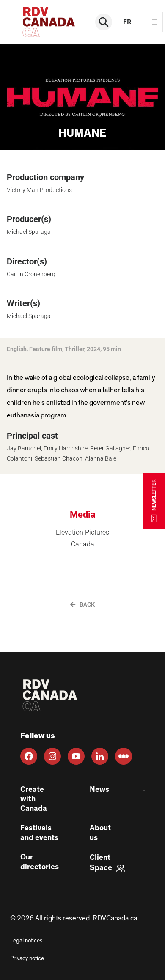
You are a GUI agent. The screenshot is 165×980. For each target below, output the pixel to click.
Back (82, 605)
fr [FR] (127, 22)
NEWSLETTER (154, 501)
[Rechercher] (104, 22)
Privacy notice (27, 958)
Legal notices (26, 941)
